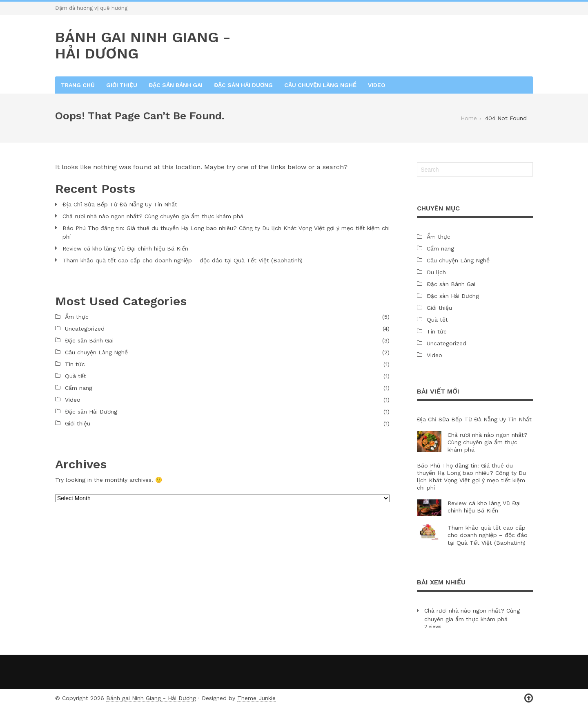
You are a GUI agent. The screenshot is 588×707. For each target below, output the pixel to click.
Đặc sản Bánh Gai (176, 85)
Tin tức (75, 364)
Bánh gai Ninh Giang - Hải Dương (151, 698)
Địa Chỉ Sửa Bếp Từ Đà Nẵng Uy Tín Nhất (120, 204)
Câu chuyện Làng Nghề (320, 85)
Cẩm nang (79, 388)
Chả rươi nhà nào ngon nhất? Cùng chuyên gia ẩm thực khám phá (153, 216)
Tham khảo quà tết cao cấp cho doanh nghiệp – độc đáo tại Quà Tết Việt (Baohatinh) (183, 260)
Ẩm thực (77, 317)
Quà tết (76, 376)
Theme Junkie (256, 698)
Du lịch (436, 272)
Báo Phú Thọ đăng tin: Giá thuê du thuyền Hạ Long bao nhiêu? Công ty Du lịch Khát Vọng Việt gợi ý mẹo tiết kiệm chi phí (226, 232)
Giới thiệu (122, 85)
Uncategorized (85, 329)
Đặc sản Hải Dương (243, 85)
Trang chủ (78, 85)
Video (377, 85)
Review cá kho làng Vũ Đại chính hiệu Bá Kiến (125, 248)
